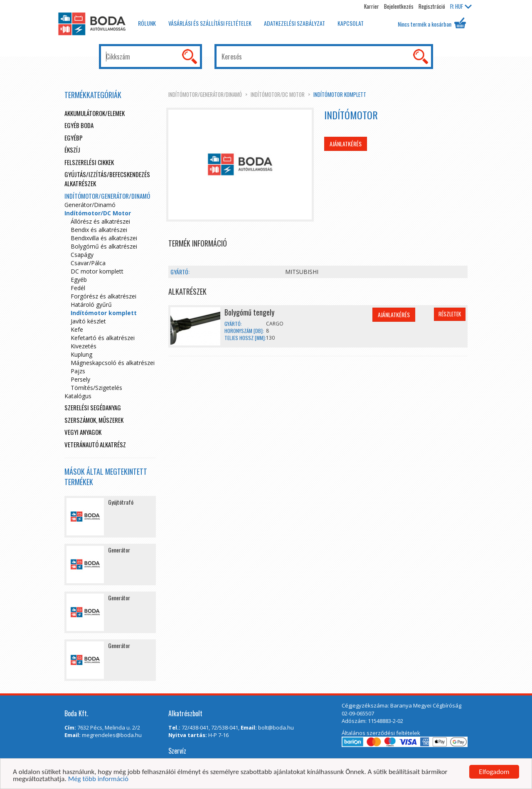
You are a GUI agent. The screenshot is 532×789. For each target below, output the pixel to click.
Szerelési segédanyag (93, 407)
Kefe (77, 329)
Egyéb (79, 280)
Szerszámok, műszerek (94, 420)
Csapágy (82, 255)
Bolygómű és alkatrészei (104, 246)
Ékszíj (72, 150)
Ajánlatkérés (346, 144)
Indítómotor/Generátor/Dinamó (205, 94)
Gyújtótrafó (121, 502)
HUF (461, 6)
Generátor (119, 550)
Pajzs (78, 371)
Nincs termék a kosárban (432, 23)
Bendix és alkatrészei (99, 230)
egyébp (74, 138)
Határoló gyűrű (91, 305)
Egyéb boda (79, 125)
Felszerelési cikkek (89, 162)
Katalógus (78, 396)
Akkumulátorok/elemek (95, 113)
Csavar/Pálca (88, 263)
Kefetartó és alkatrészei (103, 338)
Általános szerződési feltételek (381, 733)
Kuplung (81, 354)
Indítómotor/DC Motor (278, 94)
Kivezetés (84, 346)
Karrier (372, 6)
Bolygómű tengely (249, 312)
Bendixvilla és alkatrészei (104, 238)
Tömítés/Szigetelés (96, 388)
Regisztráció (432, 6)
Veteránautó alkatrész (95, 444)
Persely (80, 379)
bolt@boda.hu (276, 727)
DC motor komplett (97, 271)
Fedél (78, 288)
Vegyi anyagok (83, 432)
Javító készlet (88, 321)
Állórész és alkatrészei (100, 221)
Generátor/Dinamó (90, 205)
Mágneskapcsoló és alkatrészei (113, 363)
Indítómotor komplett (340, 94)
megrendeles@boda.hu (112, 735)
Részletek (450, 314)
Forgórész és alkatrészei (103, 296)
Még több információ (98, 779)
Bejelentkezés (399, 6)
